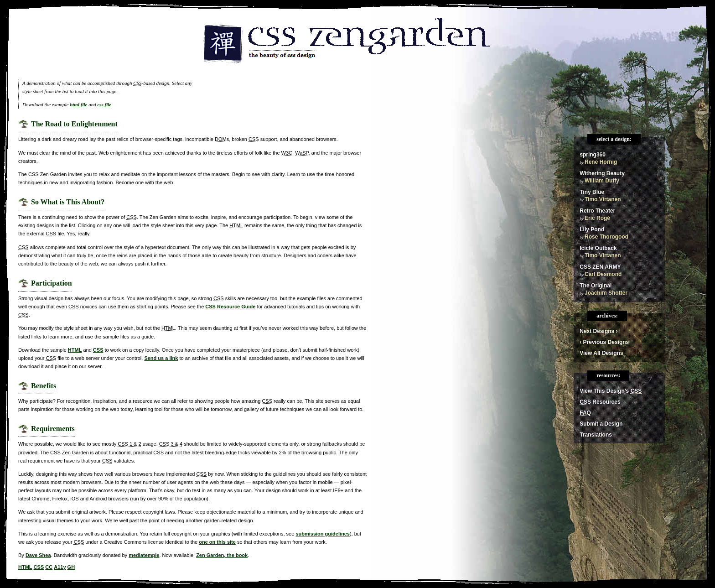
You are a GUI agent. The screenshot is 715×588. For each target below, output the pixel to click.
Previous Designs (604, 342)
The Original (596, 286)
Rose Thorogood (606, 237)
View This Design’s (611, 391)
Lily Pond (592, 229)
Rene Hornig (601, 162)
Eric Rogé (597, 218)
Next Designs (598, 331)
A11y (60, 567)
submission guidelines (323, 534)
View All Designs (601, 353)
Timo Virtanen (603, 199)
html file (78, 104)
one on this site (217, 542)
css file (104, 104)
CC (49, 567)
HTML (75, 350)
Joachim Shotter (606, 293)
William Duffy (602, 181)
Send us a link (161, 358)
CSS (98, 350)
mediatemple (144, 555)
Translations (596, 435)
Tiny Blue (592, 192)
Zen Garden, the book (222, 555)
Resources (600, 402)
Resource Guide (230, 307)
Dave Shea (38, 555)
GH (71, 567)
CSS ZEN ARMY (600, 267)
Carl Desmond (603, 274)
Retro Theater (597, 211)
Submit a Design (601, 424)
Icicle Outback (598, 248)
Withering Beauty (602, 173)
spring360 (593, 155)
